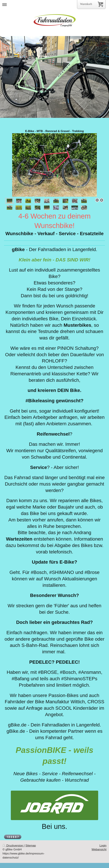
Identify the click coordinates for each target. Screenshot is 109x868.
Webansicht (99, 849)
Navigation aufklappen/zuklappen (54, 4)
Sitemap (31, 846)
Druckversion (13, 846)
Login (103, 846)
